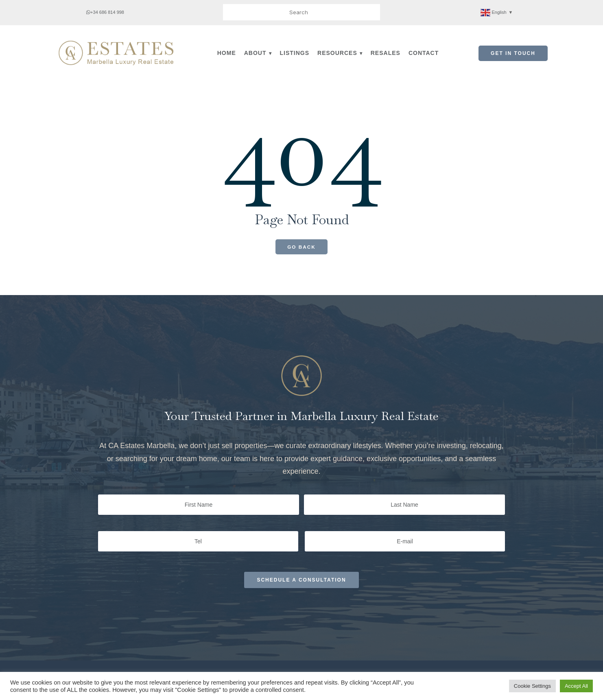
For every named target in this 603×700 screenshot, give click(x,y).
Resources (337, 53)
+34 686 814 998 (105, 12)
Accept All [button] (576, 686)
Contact (424, 53)
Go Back (302, 247)
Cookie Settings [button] (532, 686)
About (255, 53)
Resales (386, 53)
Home (227, 53)
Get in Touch (513, 53)
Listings (295, 53)
